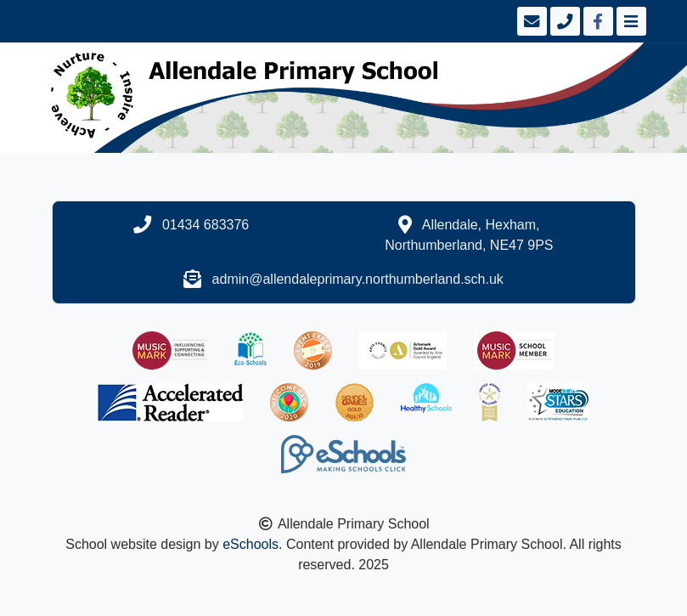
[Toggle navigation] (630, 21)
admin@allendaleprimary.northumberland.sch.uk (358, 279)
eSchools (251, 544)
